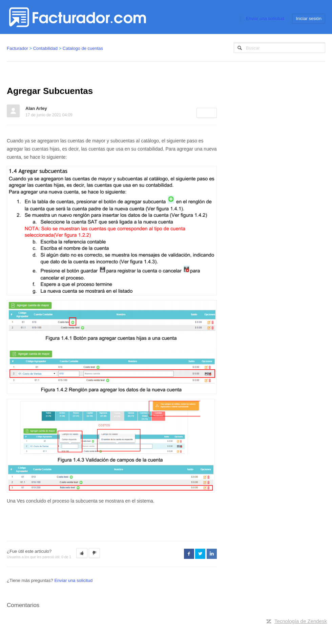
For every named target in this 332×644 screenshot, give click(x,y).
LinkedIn (212, 554)
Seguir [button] (207, 113)
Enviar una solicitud (265, 18)
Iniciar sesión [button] (309, 18)
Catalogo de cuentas (83, 48)
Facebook (189, 554)
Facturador (17, 48)
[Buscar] (279, 48)
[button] (82, 553)
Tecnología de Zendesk (301, 621)
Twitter (200, 554)
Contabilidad (45, 48)
